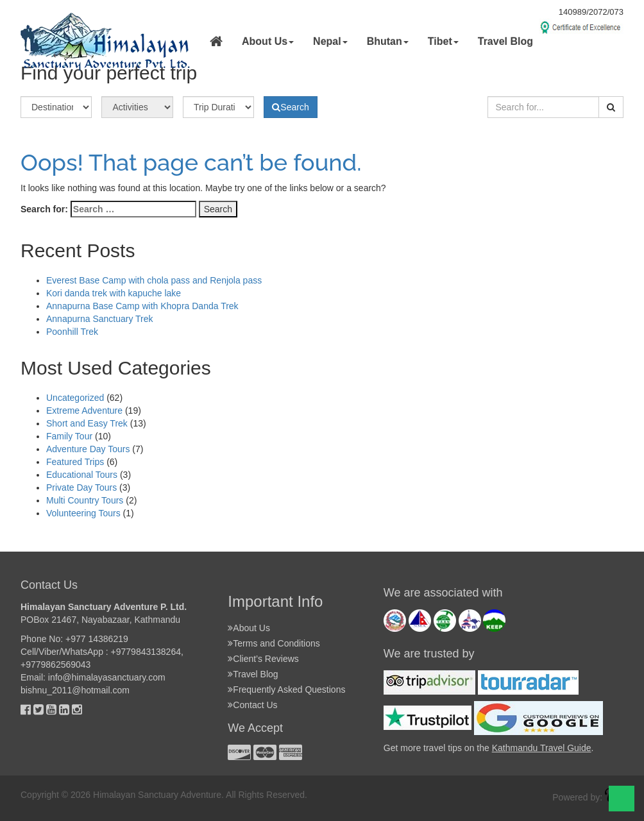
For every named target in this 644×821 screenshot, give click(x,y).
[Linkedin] (64, 709)
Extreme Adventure (84, 410)
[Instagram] (77, 709)
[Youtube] (51, 709)
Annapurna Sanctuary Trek (100, 319)
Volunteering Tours (83, 513)
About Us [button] (268, 41)
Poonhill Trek (72, 332)
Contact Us (255, 705)
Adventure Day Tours (88, 449)
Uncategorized (75, 398)
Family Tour (69, 436)
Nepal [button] (330, 41)
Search (290, 107)
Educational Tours (82, 475)
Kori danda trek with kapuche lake (114, 293)
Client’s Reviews (266, 659)
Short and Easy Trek (87, 423)
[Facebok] (26, 709)
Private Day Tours (81, 487)
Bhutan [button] (388, 41)
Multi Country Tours (85, 500)
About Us (251, 628)
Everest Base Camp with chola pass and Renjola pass (154, 280)
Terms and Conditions (276, 643)
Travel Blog (505, 41)
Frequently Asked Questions (289, 690)
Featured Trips (75, 462)
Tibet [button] (443, 41)
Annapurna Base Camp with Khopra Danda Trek (142, 306)
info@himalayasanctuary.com (107, 677)
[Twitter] (38, 709)
